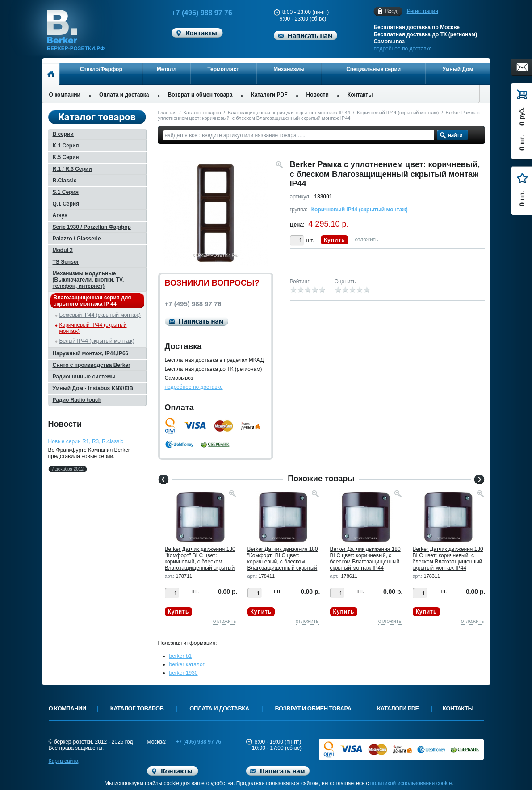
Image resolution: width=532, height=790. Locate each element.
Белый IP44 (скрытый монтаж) (97, 341)
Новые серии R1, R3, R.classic (86, 441)
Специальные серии (373, 69)
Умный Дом (458, 69)
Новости (318, 95)
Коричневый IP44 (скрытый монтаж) (398, 113)
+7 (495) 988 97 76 (194, 13)
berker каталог (187, 664)
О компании (65, 95)
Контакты (360, 95)
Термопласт (223, 69)
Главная (168, 113)
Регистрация (423, 11)
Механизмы (289, 69)
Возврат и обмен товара (200, 95)
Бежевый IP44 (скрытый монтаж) (100, 315)
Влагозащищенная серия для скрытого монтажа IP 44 (289, 113)
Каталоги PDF (269, 95)
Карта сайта (64, 761)
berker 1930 (184, 673)
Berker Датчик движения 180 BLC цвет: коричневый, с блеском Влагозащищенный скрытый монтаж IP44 (365, 559)
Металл (167, 69)
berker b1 (181, 656)
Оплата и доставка (124, 95)
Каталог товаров (202, 113)
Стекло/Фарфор (101, 69)
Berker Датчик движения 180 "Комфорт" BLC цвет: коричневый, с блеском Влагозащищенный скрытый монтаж (200, 562)
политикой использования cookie (411, 783)
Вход (391, 11)
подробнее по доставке (402, 49)
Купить (335, 240)
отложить (367, 240)
